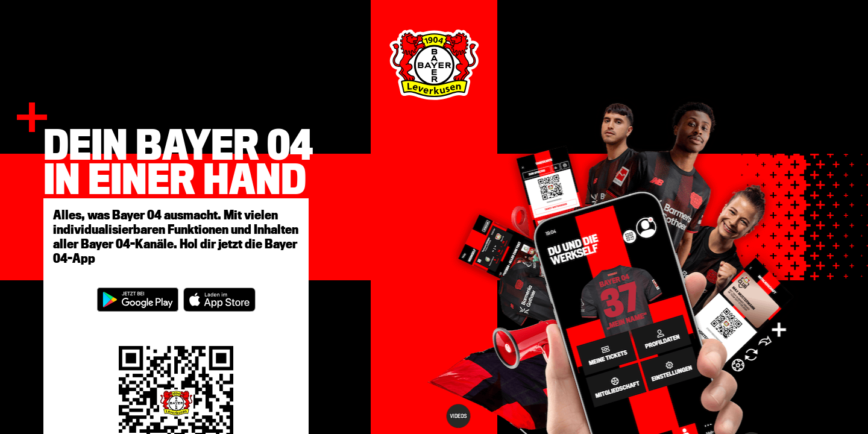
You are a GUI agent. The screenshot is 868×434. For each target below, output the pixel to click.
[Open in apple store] (219, 300)
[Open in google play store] (138, 300)
